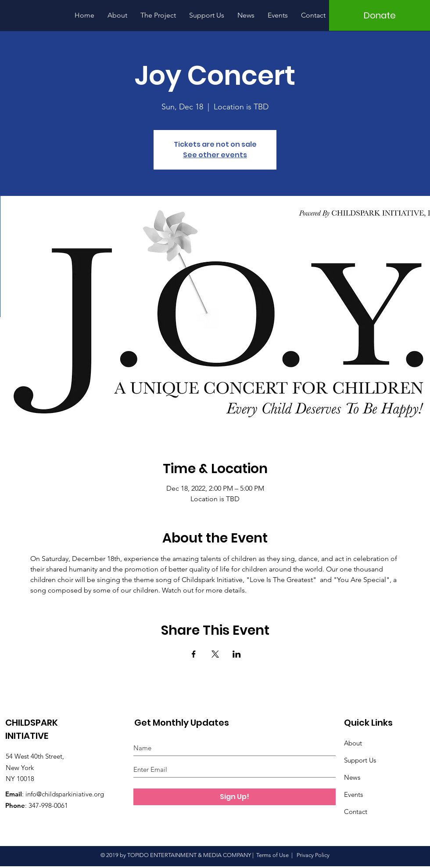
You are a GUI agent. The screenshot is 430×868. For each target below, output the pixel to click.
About (353, 743)
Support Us (360, 760)
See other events (215, 155)
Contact (356, 812)
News (352, 777)
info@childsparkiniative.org (65, 794)
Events (353, 794)
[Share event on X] (215, 654)
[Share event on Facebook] (194, 654)
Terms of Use (272, 855)
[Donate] (380, 15)
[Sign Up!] (235, 797)
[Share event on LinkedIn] (237, 654)
